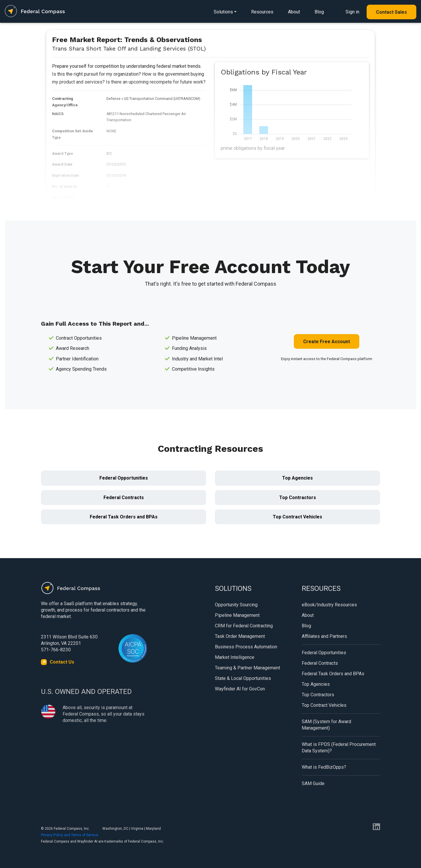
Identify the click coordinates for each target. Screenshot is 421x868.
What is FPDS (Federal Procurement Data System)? (339, 748)
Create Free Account (327, 342)
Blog (319, 12)
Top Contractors (298, 498)
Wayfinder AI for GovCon (240, 689)
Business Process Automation (246, 647)
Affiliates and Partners (324, 636)
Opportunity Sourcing (236, 605)
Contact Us (62, 662)
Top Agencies (297, 478)
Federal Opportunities (124, 478)
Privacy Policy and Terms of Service (70, 835)
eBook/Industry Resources (329, 605)
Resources (262, 12)
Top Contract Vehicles (297, 517)
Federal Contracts (124, 498)
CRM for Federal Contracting (244, 626)
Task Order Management (240, 636)
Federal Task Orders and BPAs (124, 517)
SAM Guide (313, 783)
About (294, 12)
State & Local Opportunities (243, 678)
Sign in (352, 12)
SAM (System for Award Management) (326, 725)
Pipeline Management (237, 615)
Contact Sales (391, 12)
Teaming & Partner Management (247, 668)
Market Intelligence (235, 657)
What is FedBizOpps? (324, 767)
